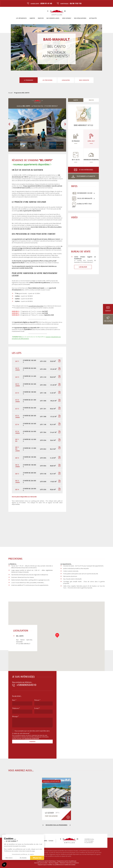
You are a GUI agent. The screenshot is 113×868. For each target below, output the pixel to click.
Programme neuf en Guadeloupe (66, 861)
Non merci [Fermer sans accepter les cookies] (9, 858)
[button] (4, 865)
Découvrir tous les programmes (57, 825)
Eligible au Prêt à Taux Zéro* (82, 205)
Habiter (32, 18)
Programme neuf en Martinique (46, 861)
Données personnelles (41, 863)
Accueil (10, 93)
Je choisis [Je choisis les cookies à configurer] (23, 858)
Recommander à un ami (85, 193)
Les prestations (47, 79)
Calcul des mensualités (85, 198)
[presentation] (27, 751)
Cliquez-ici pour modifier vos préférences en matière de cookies (57, 865)
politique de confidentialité (32, 738)
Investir (41, 18)
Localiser (81, 267)
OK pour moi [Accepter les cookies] (37, 858)
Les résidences (21, 18)
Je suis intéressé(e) (86, 170)
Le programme (29, 80)
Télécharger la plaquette (86, 176)
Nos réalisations (80, 18)
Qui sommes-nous (53, 18)
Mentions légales (54, 863)
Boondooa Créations (73, 863)
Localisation (66, 79)
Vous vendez (67, 18)
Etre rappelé (108, 321)
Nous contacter (84, 79)
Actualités (93, 18)
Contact (108, 311)
